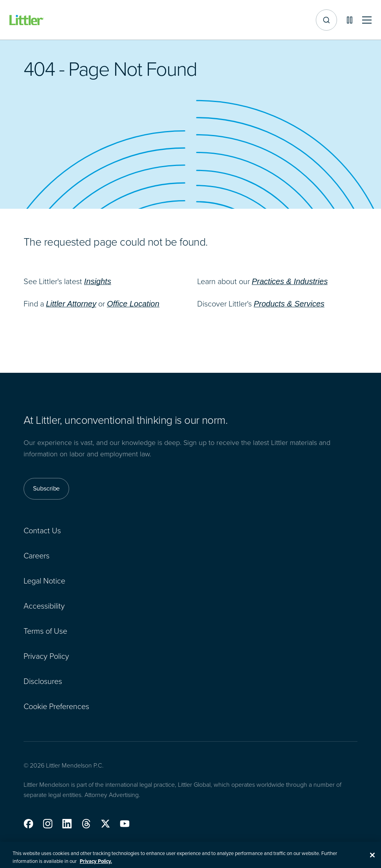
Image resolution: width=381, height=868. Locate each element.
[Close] (372, 859)
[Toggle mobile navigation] (367, 20)
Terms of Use (45, 631)
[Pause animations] (350, 20)
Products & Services (289, 304)
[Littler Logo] (27, 20)
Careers (37, 555)
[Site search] (326, 20)
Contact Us (42, 530)
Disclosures (43, 681)
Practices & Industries (290, 281)
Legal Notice (44, 580)
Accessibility (44, 605)
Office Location (133, 304)
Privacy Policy (46, 656)
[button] (28, 824)
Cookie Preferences (56, 706)
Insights (98, 281)
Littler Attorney (71, 304)
